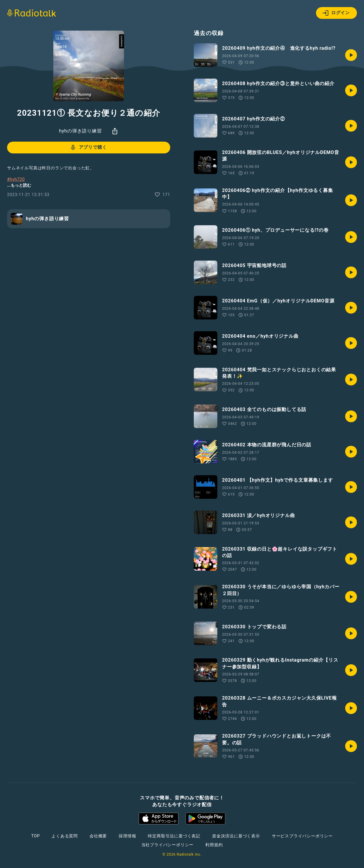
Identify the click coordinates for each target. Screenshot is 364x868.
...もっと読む (19, 185)
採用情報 (127, 836)
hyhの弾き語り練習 (80, 131)
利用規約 (214, 845)
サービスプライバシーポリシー (302, 836)
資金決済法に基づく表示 (236, 836)
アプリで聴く (88, 148)
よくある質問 (65, 836)
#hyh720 (16, 179)
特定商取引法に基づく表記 (174, 836)
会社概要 (98, 836)
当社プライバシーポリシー (168, 845)
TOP (35, 836)
